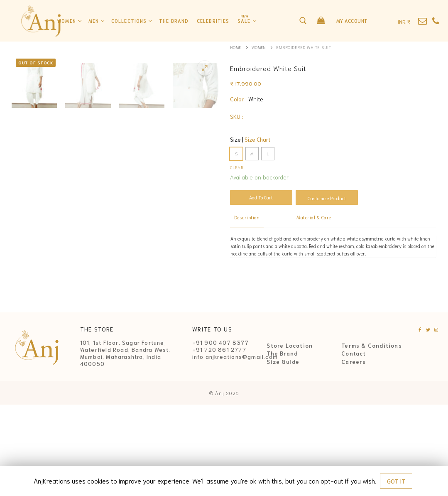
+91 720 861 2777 (219, 441)
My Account (352, 21)
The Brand (282, 445)
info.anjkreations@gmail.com (235, 448)
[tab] (247, 218)
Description (247, 217)
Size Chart (257, 139)
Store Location (290, 437)
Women (260, 47)
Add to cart (261, 197)
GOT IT (396, 481)
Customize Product (327, 198)
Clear (237, 167)
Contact (354, 445)
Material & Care (314, 217)
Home (236, 47)
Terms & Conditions (372, 437)
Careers (354, 453)
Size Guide (283, 453)
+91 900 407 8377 (220, 434)
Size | (250, 139)
